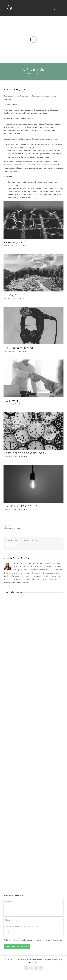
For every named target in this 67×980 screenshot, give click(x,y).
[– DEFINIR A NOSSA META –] (33, 484)
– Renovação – (13, 242)
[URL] (33, 933)
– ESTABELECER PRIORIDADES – (25, 453)
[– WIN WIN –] (33, 378)
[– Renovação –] (33, 220)
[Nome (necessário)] (33, 920)
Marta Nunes (26, 558)
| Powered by (20, 960)
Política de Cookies (50, 960)
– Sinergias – (12, 295)
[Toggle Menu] (62, 9)
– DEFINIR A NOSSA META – (22, 506)
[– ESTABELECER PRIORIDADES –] (33, 431)
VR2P (26, 960)
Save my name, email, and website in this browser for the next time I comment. (34, 940)
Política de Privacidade (36, 960)
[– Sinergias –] (33, 273)
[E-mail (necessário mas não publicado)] (33, 926)
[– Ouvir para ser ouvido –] (33, 325)
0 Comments (23, 246)
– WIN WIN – (12, 401)
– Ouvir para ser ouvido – (19, 348)
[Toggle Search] (55, 9)
